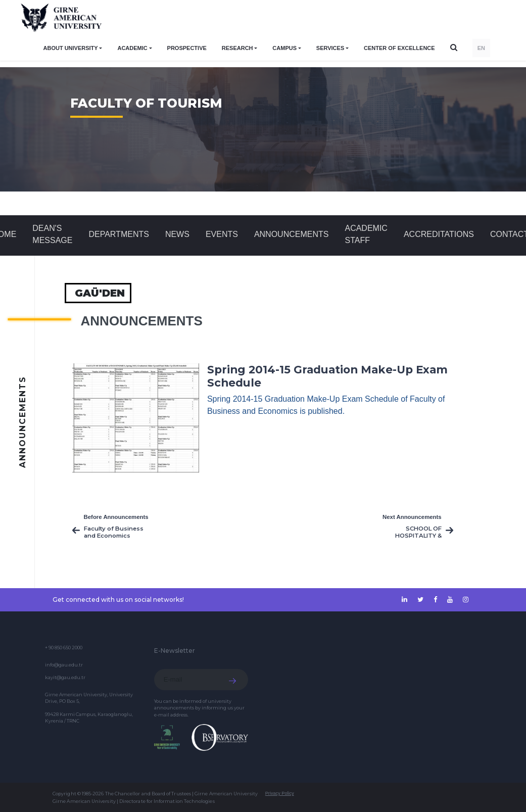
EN (481, 48)
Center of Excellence (399, 48)
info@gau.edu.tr (64, 665)
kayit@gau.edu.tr (65, 677)
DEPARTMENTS (118, 234)
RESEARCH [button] (237, 48)
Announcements (292, 234)
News (177, 234)
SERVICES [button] (330, 48)
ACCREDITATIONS (439, 234)
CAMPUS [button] (284, 48)
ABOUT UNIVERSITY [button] (71, 48)
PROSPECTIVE (187, 48)
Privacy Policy (280, 793)
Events (222, 234)
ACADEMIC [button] (132, 48)
